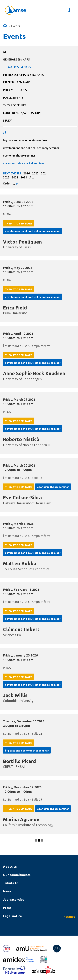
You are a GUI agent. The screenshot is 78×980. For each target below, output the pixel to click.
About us (10, 866)
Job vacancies (14, 899)
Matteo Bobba (20, 563)
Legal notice (12, 916)
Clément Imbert (21, 629)
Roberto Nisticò (21, 439)
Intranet (69, 916)
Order (7, 183)
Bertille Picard (19, 761)
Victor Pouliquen (22, 242)
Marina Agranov (21, 819)
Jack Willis (15, 695)
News (7, 891)
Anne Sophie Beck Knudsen (34, 373)
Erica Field (15, 308)
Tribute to (11, 883)
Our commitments (17, 875)
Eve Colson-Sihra (22, 497)
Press (7, 908)
